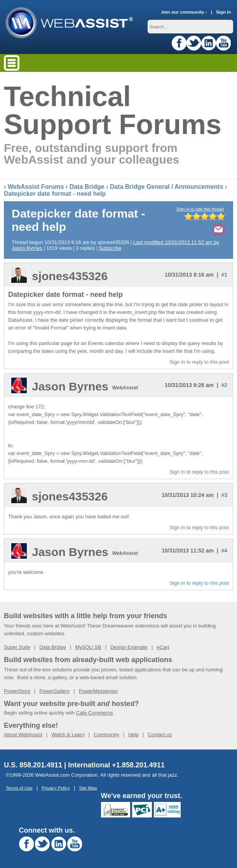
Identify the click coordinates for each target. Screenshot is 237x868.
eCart (163, 647)
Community (106, 735)
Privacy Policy (56, 788)
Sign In (224, 12)
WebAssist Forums (36, 187)
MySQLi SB (88, 647)
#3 (224, 495)
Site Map (88, 788)
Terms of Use (19, 788)
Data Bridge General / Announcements (167, 187)
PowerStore (17, 691)
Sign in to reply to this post (199, 362)
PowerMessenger (98, 691)
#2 (224, 385)
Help (133, 735)
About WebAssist (23, 735)
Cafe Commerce (95, 713)
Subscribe (110, 248)
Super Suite (17, 647)
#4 (224, 551)
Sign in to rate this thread (200, 209)
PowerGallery (54, 691)
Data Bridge (87, 187)
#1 (224, 275)
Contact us (160, 735)
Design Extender (129, 647)
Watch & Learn (68, 735)
